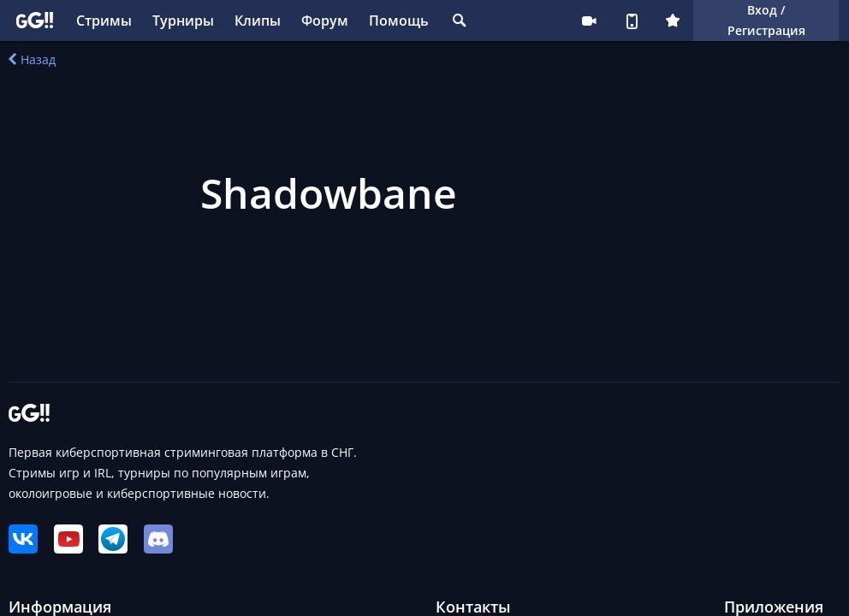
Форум (325, 21)
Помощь (399, 21)
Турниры (183, 21)
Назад (32, 59)
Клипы (258, 21)
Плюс (673, 21)
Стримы (104, 21)
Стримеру (589, 21)
